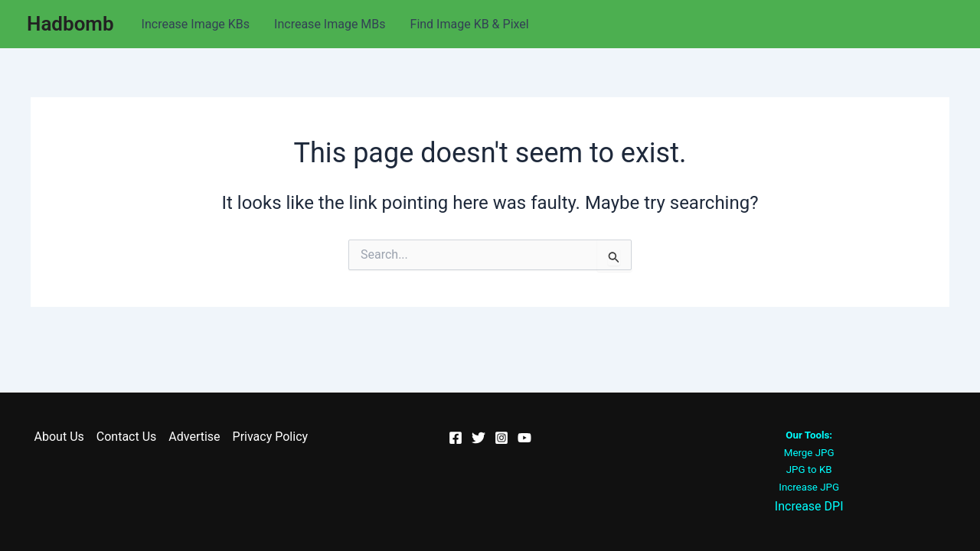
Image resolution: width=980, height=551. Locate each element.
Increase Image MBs (330, 24)
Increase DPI (809, 506)
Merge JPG (809, 453)
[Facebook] (456, 438)
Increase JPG (809, 487)
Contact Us (127, 437)
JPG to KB (809, 469)
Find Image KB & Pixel (470, 24)
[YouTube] (524, 438)
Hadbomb (70, 24)
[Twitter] (479, 438)
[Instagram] (501, 438)
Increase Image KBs (196, 24)
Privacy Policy (271, 437)
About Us (59, 437)
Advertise (194, 437)
